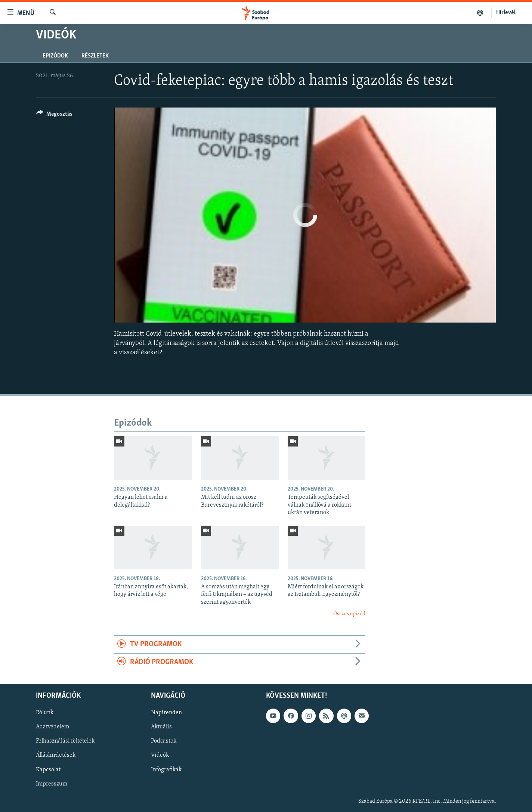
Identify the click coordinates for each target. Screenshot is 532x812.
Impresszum (52, 784)
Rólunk (45, 713)
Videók (160, 756)
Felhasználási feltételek (65, 741)
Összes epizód (349, 614)
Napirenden (166, 713)
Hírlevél (506, 13)
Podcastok (164, 741)
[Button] (54, 115)
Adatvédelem (52, 727)
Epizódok (55, 56)
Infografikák (166, 770)
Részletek (95, 56)
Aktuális (161, 727)
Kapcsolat (48, 770)
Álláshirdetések (56, 756)
